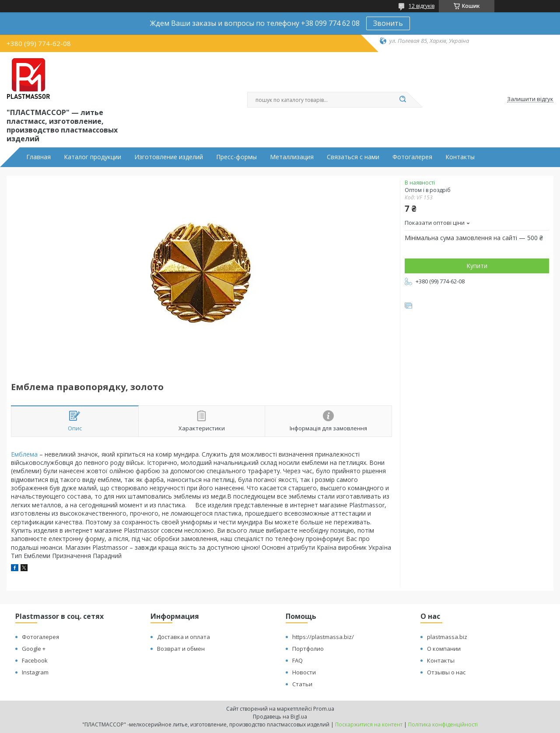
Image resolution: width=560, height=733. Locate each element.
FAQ (297, 660)
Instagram (35, 672)
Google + (34, 649)
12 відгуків (422, 6)
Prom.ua (324, 709)
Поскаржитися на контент (369, 724)
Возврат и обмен (181, 649)
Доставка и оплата (184, 637)
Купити (477, 266)
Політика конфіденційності (443, 724)
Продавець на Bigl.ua (280, 717)
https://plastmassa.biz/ (323, 637)
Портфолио (308, 649)
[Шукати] (402, 100)
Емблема (24, 454)
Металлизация (292, 157)
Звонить (388, 23)
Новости (304, 672)
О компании (444, 649)
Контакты (460, 157)
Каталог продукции (93, 157)
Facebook (35, 660)
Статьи (302, 684)
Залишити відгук (530, 99)
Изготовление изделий (169, 157)
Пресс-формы (236, 157)
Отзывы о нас (446, 672)
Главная (38, 157)
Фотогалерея (412, 157)
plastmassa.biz (447, 637)
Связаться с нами (353, 157)
